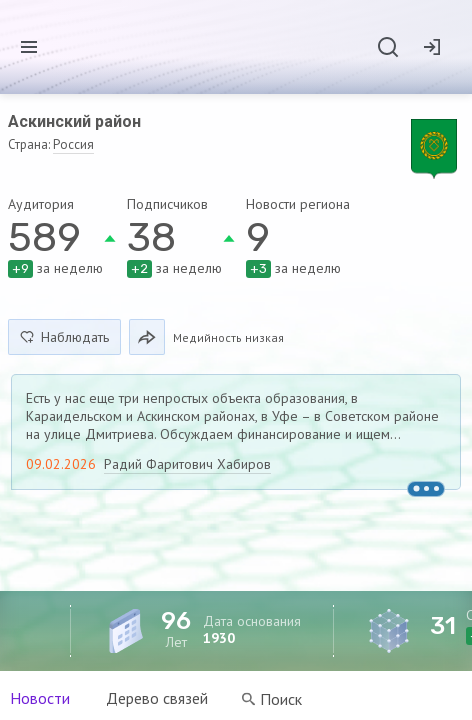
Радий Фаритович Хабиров (187, 464)
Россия (73, 144)
